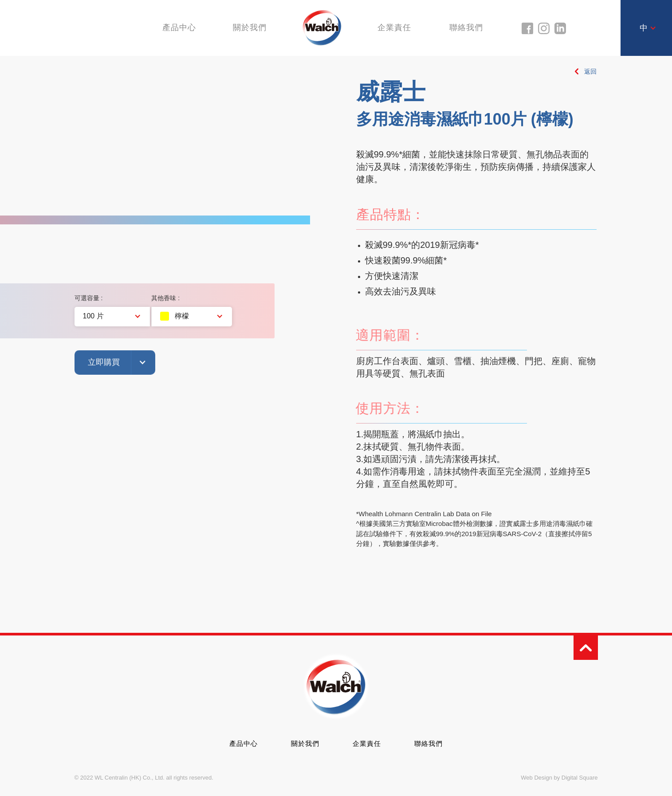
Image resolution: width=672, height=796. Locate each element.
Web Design (536, 778)
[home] (322, 27)
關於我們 (249, 27)
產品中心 (244, 743)
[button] (648, 28)
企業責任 (396, 27)
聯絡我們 (469, 27)
